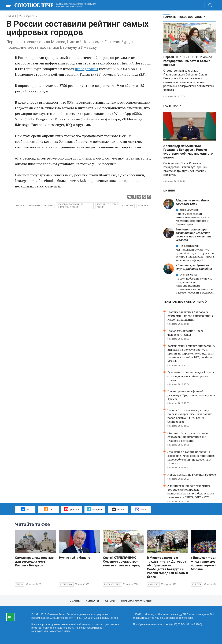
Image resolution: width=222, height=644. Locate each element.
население (128, 206)
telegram (95, 509)
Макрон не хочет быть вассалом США (192, 202)
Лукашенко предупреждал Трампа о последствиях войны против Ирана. (191, 376)
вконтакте (143, 206)
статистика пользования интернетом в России (70, 206)
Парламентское (112, 584)
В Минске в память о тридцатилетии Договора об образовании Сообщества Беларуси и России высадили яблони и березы (167, 567)
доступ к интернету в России (107, 206)
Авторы (110, 601)
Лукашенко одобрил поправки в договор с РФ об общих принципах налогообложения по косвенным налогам (191, 458)
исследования (86, 69)
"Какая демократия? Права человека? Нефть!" (185, 333)
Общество (153, 584)
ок (48, 509)
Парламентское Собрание (183, 17)
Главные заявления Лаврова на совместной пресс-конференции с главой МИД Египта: (190, 316)
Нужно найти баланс (75, 558)
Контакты (92, 601)
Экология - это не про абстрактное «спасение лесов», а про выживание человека (193, 235)
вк (25, 509)
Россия (20, 206)
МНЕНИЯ (169, 191)
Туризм (20, 584)
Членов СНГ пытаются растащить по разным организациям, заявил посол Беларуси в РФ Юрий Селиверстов (190, 416)
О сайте (75, 601)
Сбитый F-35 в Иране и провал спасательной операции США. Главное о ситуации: (188, 437)
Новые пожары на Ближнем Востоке (192, 475)
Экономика (66, 584)
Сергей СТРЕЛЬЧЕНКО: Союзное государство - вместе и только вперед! (188, 61)
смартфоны (34, 206)
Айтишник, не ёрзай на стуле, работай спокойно (194, 267)
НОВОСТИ (12, 16)
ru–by (118, 509)
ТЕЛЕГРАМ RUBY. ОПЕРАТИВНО (184, 302)
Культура (197, 584)
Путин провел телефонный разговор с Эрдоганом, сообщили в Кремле (191, 395)
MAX (141, 509)
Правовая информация (137, 601)
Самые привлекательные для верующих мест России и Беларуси (34, 561)
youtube (71, 509)
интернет (49, 206)
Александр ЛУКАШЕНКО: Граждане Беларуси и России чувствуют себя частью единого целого (188, 152)
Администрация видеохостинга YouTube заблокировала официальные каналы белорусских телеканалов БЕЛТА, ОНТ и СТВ (191, 491)
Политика (171, 106)
